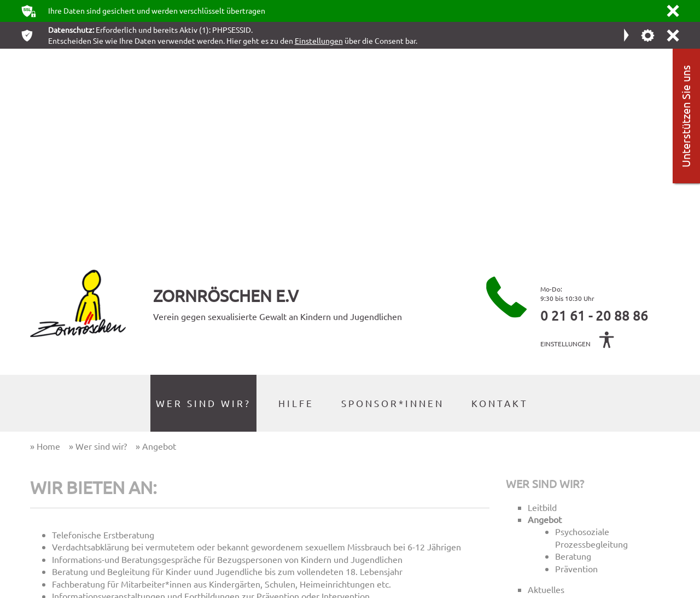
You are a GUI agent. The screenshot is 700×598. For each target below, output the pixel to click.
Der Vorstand (553, 409)
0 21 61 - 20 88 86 (594, 110)
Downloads (436, 524)
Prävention (576, 363)
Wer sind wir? (545, 278)
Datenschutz (438, 502)
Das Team (547, 397)
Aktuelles (546, 385)
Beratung (573, 351)
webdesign (641, 589)
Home (424, 458)
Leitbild (542, 302)
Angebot (545, 315)
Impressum (436, 480)
